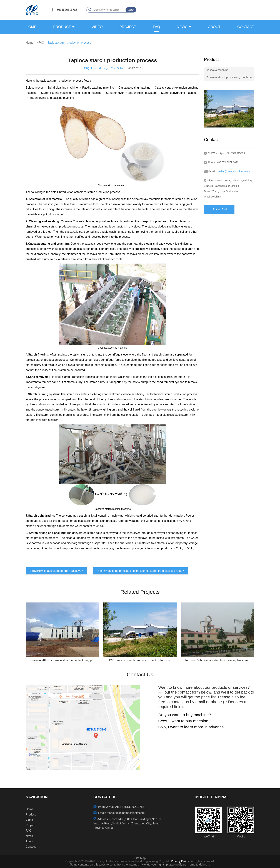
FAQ (156, 27)
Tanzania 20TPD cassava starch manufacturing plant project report (72, 660)
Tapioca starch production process (69, 43)
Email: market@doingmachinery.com (121, 813)
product (62, 27)
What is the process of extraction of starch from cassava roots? (144, 571)
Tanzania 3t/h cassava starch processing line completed (220, 660)
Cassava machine (217, 70)
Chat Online (117, 68)
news (182, 27)
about (214, 27)
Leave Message (100, 68)
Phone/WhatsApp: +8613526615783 (121, 807)
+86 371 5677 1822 (228, 162)
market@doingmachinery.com (233, 171)
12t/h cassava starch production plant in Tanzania (140, 660)
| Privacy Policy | (180, 861)
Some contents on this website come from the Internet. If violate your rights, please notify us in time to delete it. (140, 865)
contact (246, 27)
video (97, 27)
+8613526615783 (66, 10)
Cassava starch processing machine (229, 77)
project (128, 27)
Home (31, 27)
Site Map (140, 858)
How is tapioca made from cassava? (60, 571)
